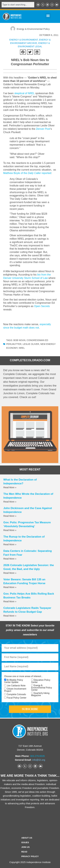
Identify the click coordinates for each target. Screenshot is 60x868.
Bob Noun (19, 340)
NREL (22, 348)
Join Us (25, 847)
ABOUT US (27, 838)
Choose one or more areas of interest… (23, 676)
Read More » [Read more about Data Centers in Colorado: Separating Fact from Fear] (10, 559)
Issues (25, 842)
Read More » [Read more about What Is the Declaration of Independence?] (10, 487)
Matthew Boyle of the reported (27, 173)
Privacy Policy (30, 856)
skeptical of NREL (24, 93)
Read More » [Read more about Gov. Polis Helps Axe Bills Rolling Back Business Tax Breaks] (10, 601)
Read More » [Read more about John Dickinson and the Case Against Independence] (10, 516)
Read (24, 852)
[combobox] (18, 5)
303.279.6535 (37, 756)
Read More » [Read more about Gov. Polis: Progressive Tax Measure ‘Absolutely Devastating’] (10, 530)
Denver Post (43, 129)
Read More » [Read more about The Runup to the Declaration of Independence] (10, 544)
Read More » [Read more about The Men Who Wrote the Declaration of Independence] (10, 502)
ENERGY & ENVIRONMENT (24, 40)
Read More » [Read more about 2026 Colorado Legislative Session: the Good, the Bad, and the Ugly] (10, 573)
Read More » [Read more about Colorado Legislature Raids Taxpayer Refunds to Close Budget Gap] (10, 616)
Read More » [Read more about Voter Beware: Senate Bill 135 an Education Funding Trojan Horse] (10, 587)
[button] (48, 16)
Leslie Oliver (31, 344)
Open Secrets (42, 306)
